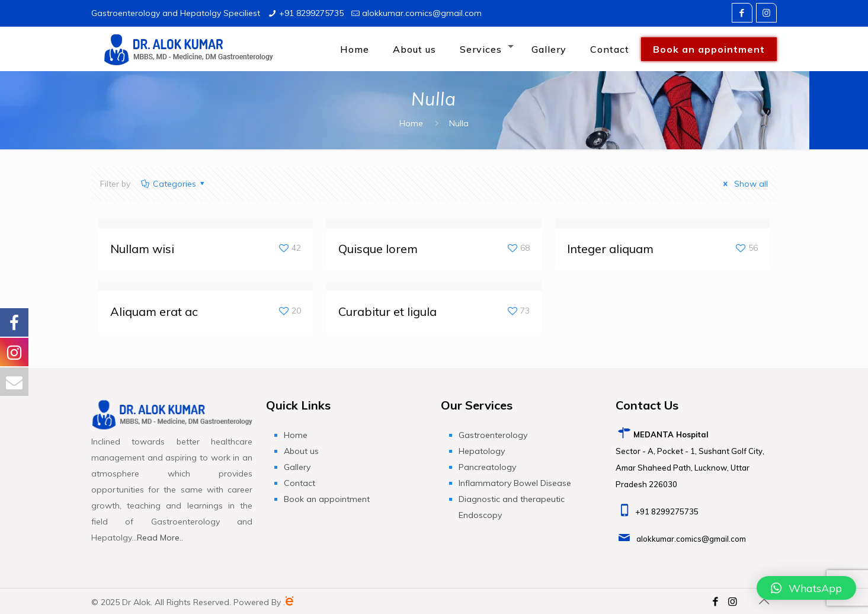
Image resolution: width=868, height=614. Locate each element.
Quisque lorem (378, 249)
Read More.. (160, 538)
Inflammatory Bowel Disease (515, 483)
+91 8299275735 (311, 13)
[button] (806, 588)
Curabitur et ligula (387, 311)
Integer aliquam (610, 249)
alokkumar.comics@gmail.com (422, 13)
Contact (300, 483)
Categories (173, 184)
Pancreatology (487, 467)
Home (411, 123)
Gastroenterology (493, 435)
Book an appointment (327, 499)
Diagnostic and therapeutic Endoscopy (512, 507)
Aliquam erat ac (154, 311)
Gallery (297, 467)
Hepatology (482, 451)
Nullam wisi (142, 249)
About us (301, 451)
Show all (744, 184)
